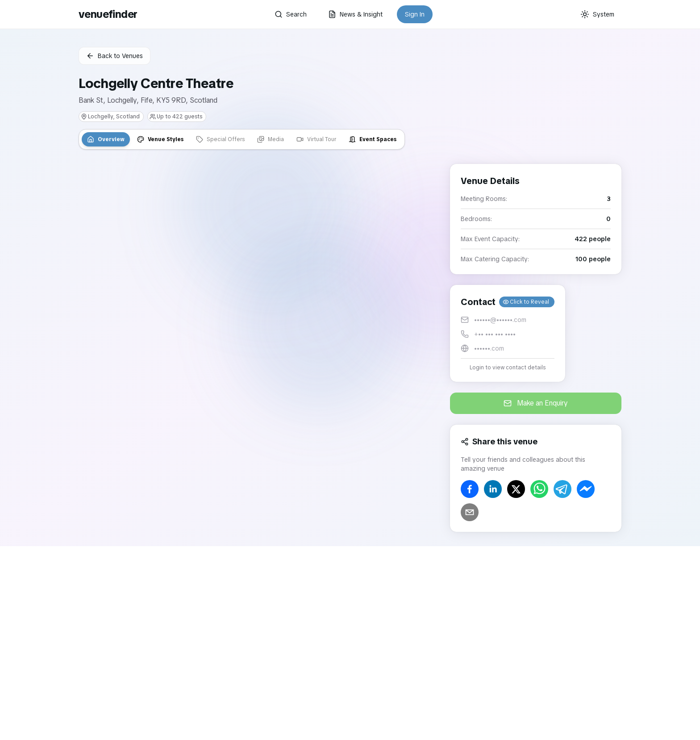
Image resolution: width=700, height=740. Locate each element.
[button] (508, 333)
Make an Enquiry (536, 403)
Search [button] (291, 14)
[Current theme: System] (597, 14)
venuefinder (108, 14)
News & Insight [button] (355, 14)
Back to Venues (115, 56)
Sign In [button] (415, 14)
